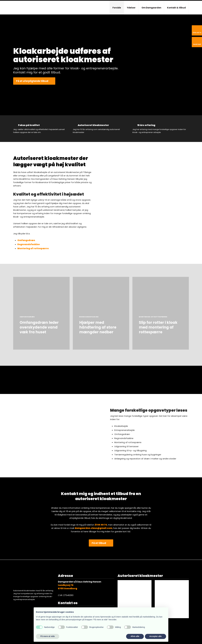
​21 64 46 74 (101, 525)
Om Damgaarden (151, 8)
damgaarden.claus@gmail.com (93, 528)
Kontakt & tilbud (176, 8)
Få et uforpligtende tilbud (32, 81)
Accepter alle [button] (155, 636)
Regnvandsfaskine (29, 244)
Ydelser (131, 8)
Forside (117, 8)
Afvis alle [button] (135, 636)
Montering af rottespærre (33, 248)
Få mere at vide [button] (48, 636)
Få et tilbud (99, 543)
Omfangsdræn (26, 240)
